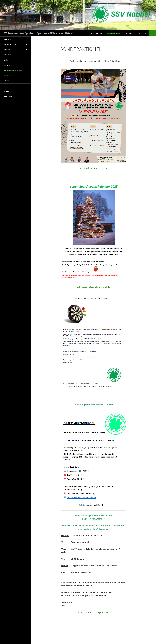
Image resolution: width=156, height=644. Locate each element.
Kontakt (8, 55)
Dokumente (143, 33)
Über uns (8, 39)
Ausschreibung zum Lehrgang (93, 168)
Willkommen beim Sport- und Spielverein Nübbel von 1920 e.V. (39, 33)
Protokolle (130, 33)
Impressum (9, 65)
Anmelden (8, 97)
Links (6, 60)
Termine (7, 49)
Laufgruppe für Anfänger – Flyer (93, 612)
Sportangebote (97, 33)
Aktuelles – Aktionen (13, 70)
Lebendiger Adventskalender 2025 (93, 287)
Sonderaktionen (114, 33)
